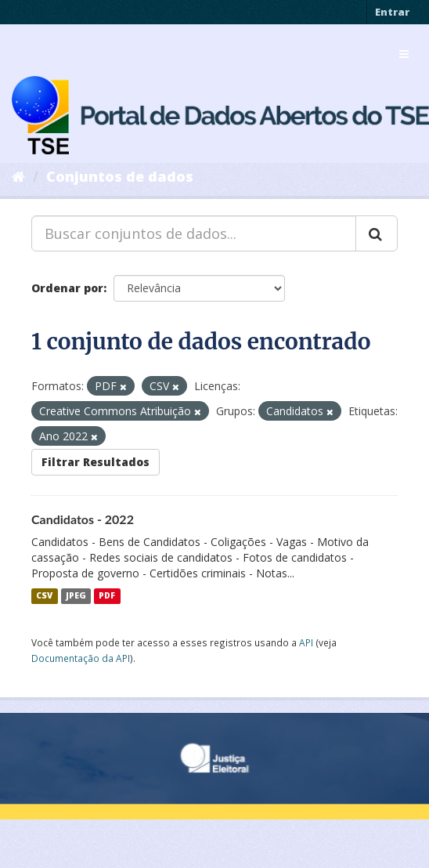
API (306, 642)
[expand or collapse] (404, 54)
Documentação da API (81, 658)
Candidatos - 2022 (83, 519)
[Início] (18, 176)
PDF (107, 596)
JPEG (76, 596)
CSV (44, 596)
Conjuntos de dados (120, 176)
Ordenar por (67, 288)
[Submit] (377, 233)
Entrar (392, 12)
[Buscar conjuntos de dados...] (194, 233)
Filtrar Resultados (96, 462)
